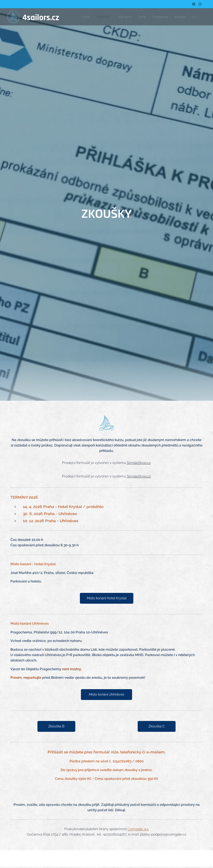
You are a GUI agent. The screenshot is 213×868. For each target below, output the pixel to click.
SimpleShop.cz (139, 463)
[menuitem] (88, 17)
